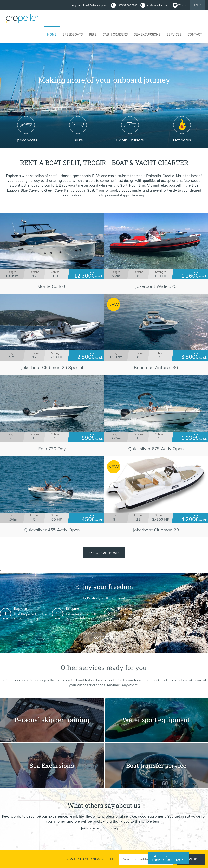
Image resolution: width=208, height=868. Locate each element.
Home (52, 34)
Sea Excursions (147, 34)
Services (174, 34)
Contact (195, 34)
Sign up (191, 859)
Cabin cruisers (115, 34)
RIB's (93, 34)
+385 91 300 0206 (168, 860)
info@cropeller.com (157, 5)
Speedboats (73, 34)
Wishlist (183, 5)
